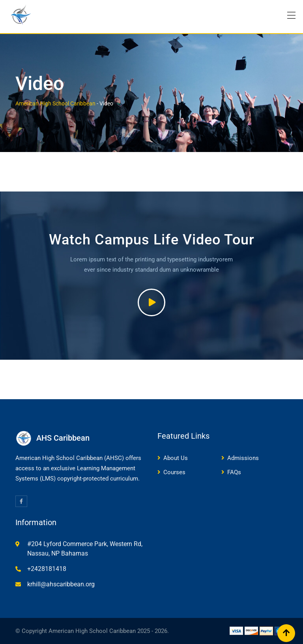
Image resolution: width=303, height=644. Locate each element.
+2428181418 (47, 569)
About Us (176, 458)
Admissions (243, 458)
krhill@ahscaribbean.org (61, 584)
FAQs (234, 472)
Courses (174, 472)
